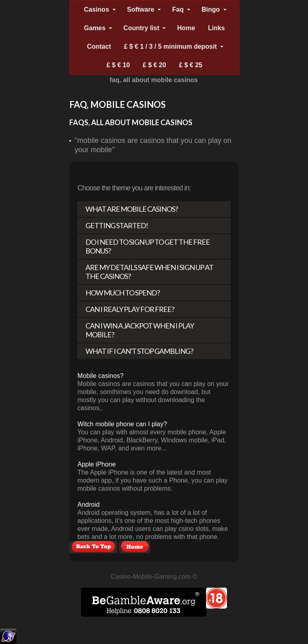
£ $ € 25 (191, 65)
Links (216, 28)
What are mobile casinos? (132, 209)
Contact (99, 46)
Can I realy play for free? (130, 309)
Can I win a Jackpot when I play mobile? (140, 330)
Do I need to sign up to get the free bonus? (148, 246)
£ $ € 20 (154, 65)
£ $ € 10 (118, 65)
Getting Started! (117, 225)
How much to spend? (123, 293)
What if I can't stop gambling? (139, 351)
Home (186, 28)
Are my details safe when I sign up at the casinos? (149, 272)
